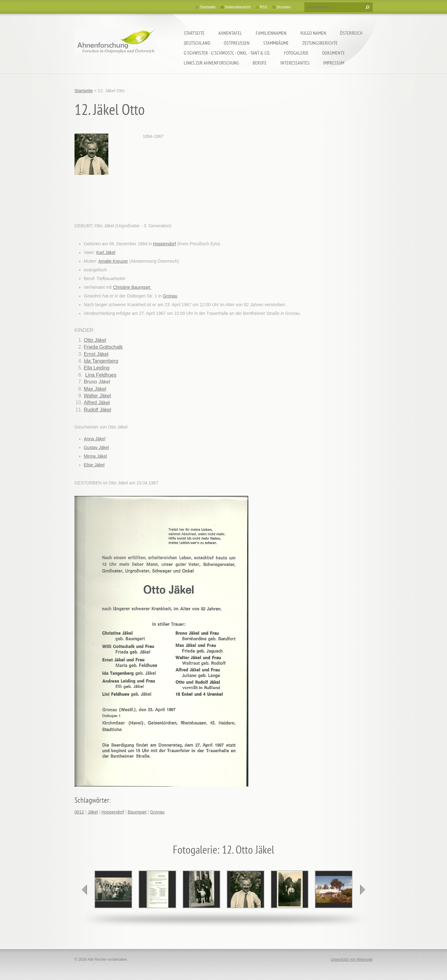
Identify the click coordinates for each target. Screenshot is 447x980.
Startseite (194, 33)
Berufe (260, 63)
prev (84, 890)
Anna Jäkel (95, 439)
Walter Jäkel (97, 396)
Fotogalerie (296, 53)
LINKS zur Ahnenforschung (211, 63)
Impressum (334, 63)
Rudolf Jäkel (97, 410)
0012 (79, 812)
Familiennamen (271, 33)
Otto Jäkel (95, 340)
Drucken (284, 7)
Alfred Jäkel (97, 403)
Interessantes (295, 63)
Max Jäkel (95, 389)
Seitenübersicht (238, 7)
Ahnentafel (230, 33)
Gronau (170, 296)
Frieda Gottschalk (103, 347)
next (363, 890)
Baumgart (137, 812)
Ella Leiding (97, 368)
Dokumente (334, 53)
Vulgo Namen (313, 33)
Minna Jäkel (95, 456)
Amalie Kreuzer (113, 261)
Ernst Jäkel (96, 354)
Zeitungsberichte (320, 43)
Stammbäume (276, 43)
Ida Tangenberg (101, 361)
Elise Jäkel (94, 465)
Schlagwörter (92, 800)
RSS (264, 7)
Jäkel (93, 812)
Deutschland (197, 43)
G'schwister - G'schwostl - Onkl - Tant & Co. (227, 53)
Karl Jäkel (106, 252)
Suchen (367, 7)
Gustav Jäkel (96, 447)
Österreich (351, 33)
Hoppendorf (164, 244)
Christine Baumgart (132, 287)
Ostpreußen (237, 43)
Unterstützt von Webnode (352, 960)
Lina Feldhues (101, 375)
